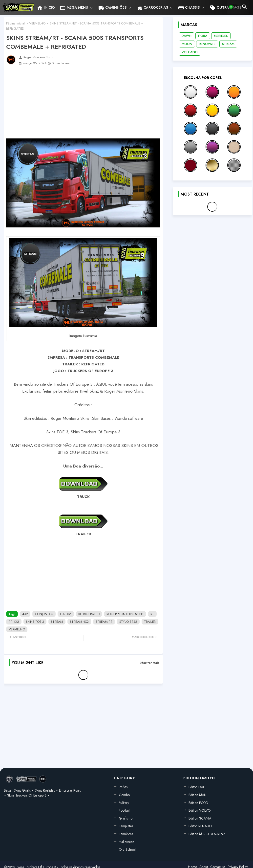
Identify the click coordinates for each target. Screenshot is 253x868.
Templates (126, 826)
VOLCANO (190, 52)
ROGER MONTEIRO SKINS (125, 614)
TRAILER (150, 622)
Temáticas (126, 834)
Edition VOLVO (200, 810)
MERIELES (221, 36)
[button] (233, 7)
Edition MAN (198, 795)
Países (123, 787)
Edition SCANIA (200, 818)
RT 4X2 (14, 622)
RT (152, 614)
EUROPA (66, 614)
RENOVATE (207, 44)
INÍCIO (46, 8)
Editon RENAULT (200, 826)
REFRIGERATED (89, 614)
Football (125, 810)
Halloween (126, 842)
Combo (124, 795)
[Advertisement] (83, 104)
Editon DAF (197, 787)
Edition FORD (198, 803)
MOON (187, 44)
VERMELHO (37, 23)
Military (124, 803)
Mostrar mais (150, 663)
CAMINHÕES (112, 8)
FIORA (203, 36)
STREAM (57, 622)
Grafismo (126, 818)
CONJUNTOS (44, 614)
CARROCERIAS (152, 8)
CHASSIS (189, 8)
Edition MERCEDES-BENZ (207, 834)
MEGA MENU (74, 8)
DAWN (187, 36)
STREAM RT (104, 622)
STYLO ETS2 (128, 622)
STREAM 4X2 (79, 622)
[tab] (46, 7)
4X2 (25, 614)
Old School (127, 849)
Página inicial (15, 23)
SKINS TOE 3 (35, 622)
